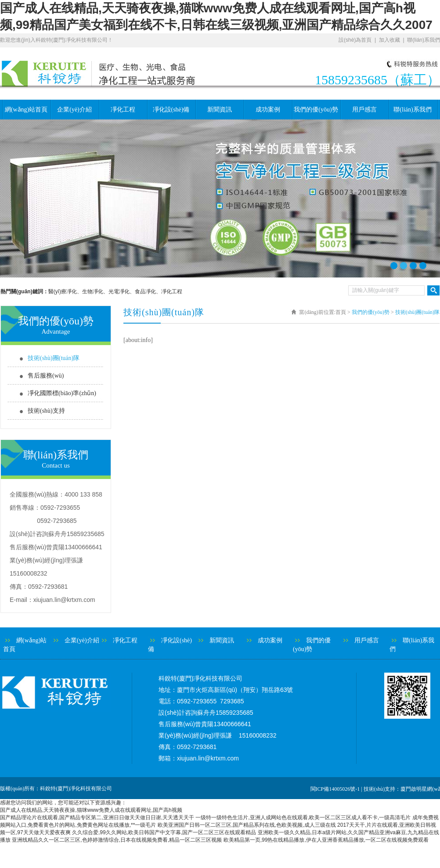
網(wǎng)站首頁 (26, 110)
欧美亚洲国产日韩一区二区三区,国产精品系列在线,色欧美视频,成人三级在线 (247, 825)
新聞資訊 (220, 110)
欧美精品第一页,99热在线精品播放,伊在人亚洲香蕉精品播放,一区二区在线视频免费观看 (326, 840)
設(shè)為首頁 (355, 40)
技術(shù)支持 (46, 411)
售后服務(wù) (46, 376)
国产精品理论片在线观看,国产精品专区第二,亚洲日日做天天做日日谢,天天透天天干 (97, 818)
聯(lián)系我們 (424, 40)
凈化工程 (123, 110)
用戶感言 (364, 110)
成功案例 (268, 110)
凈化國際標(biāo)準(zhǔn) (62, 393)
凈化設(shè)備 (171, 110)
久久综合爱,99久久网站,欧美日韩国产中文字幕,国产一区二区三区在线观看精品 (164, 832)
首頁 (341, 312)
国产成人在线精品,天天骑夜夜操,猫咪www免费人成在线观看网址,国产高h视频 (91, 810)
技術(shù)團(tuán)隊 (54, 358)
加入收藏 (390, 40)
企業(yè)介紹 (74, 110)
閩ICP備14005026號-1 (335, 789)
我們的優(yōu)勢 (316, 110)
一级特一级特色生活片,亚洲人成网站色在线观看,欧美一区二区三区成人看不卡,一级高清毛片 (303, 818)
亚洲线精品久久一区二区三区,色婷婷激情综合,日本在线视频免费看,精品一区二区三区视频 (117, 840)
